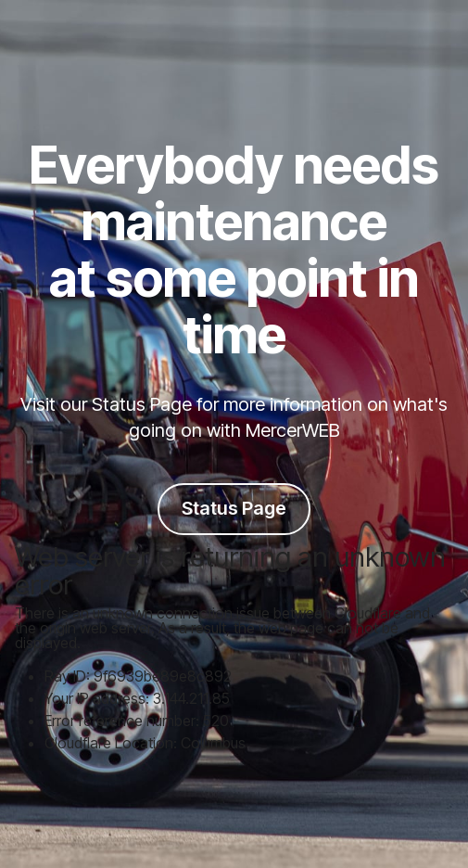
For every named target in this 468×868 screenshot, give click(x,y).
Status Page (234, 508)
